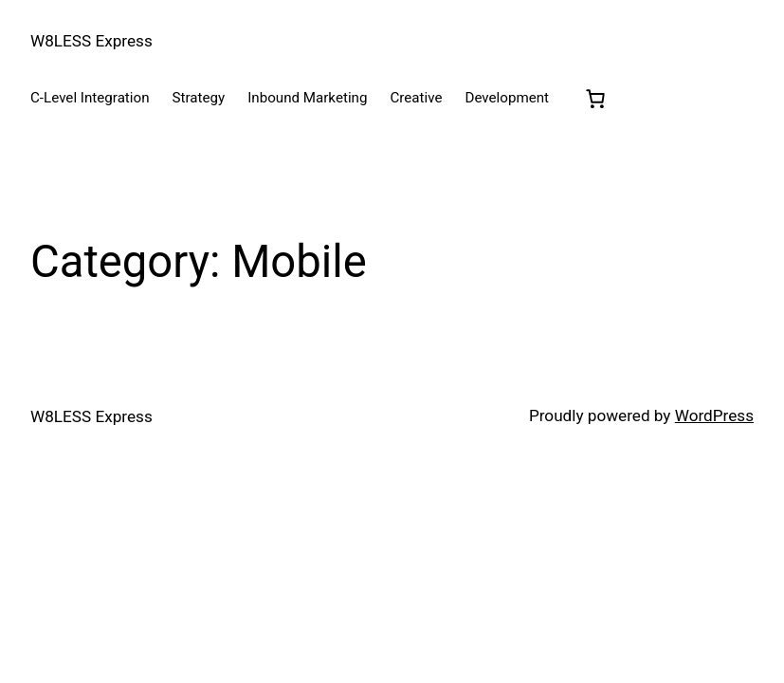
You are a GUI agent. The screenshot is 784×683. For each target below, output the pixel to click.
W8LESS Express (91, 41)
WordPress (714, 415)
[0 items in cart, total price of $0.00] (595, 99)
